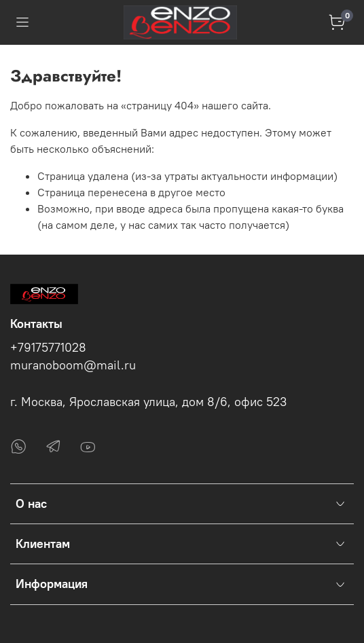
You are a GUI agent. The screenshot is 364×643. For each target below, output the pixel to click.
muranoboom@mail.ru (73, 365)
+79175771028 (48, 348)
